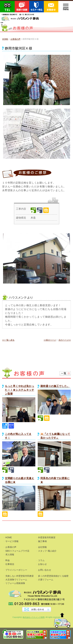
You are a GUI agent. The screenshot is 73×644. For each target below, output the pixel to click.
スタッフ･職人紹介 (47, 551)
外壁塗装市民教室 (47, 538)
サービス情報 (12, 541)
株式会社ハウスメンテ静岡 (34, 617)
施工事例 (42, 541)
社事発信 (10, 564)
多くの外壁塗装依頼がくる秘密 (53, 576)
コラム (41, 560)
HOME (5, 39)
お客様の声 (15, 39)
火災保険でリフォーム (16, 580)
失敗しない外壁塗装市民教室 (20, 576)
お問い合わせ (45, 570)
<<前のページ (50, 340)
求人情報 (10, 555)
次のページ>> (65, 340)
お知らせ (42, 564)
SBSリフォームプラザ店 (17, 551)
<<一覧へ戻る (8, 340)
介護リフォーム (46, 580)
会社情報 (42, 547)
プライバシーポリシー (16, 570)
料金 (8, 560)
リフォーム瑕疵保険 (15, 583)
